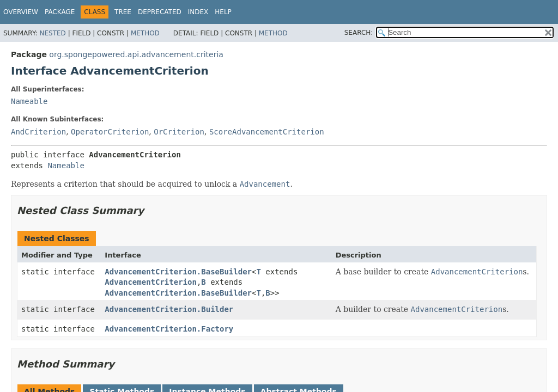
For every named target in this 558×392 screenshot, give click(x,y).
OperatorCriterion (110, 132)
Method (145, 33)
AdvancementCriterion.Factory (169, 329)
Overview (21, 12)
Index (198, 12)
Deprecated (160, 12)
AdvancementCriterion (151, 282)
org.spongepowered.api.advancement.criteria (136, 54)
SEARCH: (359, 33)
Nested (52, 33)
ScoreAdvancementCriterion (267, 132)
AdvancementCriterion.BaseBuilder (178, 272)
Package (60, 12)
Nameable (29, 101)
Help (223, 12)
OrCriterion (179, 132)
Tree (123, 12)
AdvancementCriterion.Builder (169, 309)
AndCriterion (38, 132)
